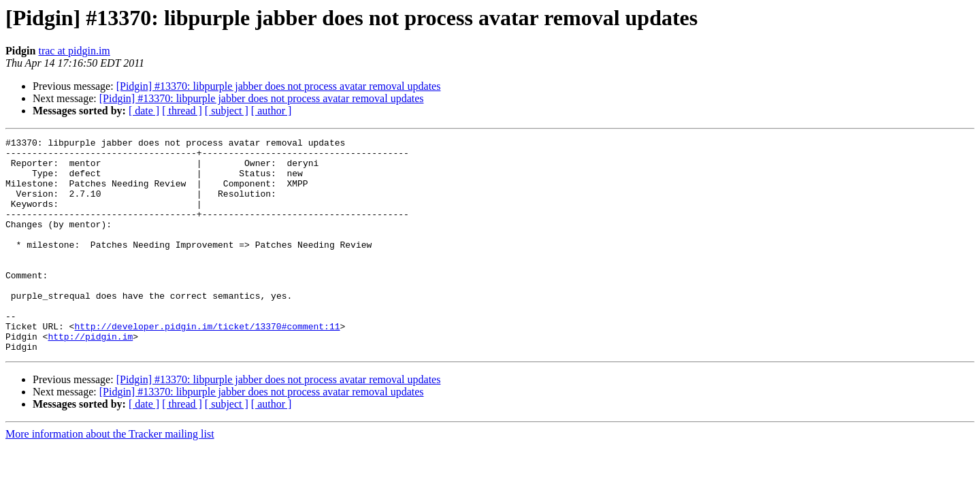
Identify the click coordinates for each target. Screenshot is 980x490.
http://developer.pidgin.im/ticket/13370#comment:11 (207, 365)
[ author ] (272, 111)
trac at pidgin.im (74, 51)
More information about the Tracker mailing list (110, 477)
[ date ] (144, 111)
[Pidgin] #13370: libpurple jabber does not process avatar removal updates (279, 86)
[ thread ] (182, 111)
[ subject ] (227, 111)
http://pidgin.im (90, 377)
